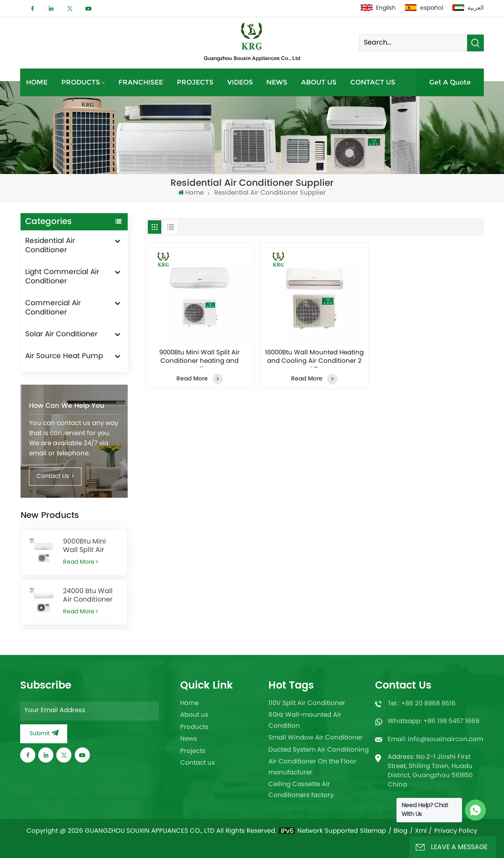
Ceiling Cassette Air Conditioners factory (301, 790)
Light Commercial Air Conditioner (62, 277)
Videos (240, 82)
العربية (468, 8)
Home (37, 82)
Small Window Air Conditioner (316, 738)
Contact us (373, 82)
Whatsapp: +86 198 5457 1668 (433, 722)
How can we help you (67, 406)
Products (81, 82)
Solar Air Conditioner (61, 335)
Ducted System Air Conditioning (319, 750)
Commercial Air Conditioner (53, 308)
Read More (80, 562)
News (277, 82)
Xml (421, 832)
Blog (400, 832)
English (378, 8)
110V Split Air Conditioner (307, 704)
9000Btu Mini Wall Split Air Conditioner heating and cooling (84, 546)
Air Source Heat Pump (64, 356)
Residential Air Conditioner (50, 246)
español (424, 8)
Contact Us (55, 477)
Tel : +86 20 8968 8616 (422, 704)
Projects (195, 82)
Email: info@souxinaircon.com (435, 740)
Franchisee (141, 82)
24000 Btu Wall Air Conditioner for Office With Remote (88, 596)
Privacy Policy (456, 832)
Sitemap (373, 832)
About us (319, 82)
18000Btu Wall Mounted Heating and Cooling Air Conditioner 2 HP (314, 358)
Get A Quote (450, 82)
